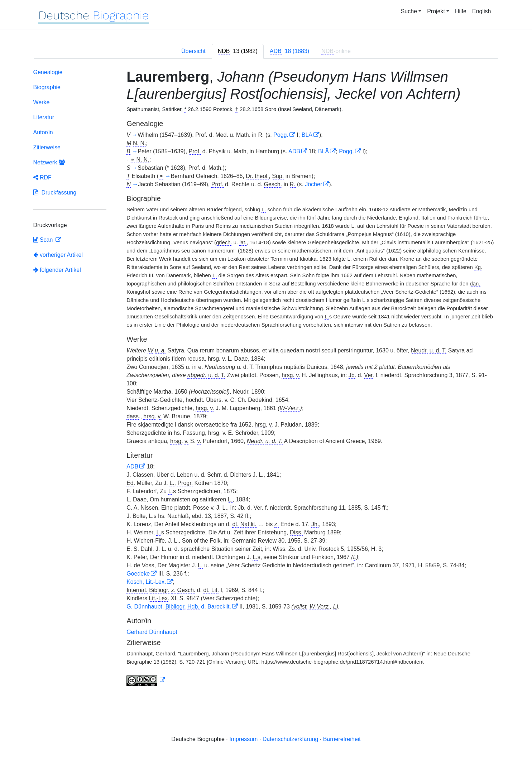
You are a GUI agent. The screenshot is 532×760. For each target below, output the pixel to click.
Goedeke (138, 574)
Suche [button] (409, 11)
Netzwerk (49, 162)
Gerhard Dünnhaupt (152, 632)
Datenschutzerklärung (291, 739)
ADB (294, 151)
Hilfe (461, 11)
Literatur (44, 117)
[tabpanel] (266, 379)
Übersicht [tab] (193, 51)
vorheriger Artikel (58, 255)
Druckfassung (55, 193)
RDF (42, 177)
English (481, 11)
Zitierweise (47, 147)
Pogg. (281, 135)
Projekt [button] (436, 11)
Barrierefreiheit (342, 739)
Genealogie (48, 72)
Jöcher (313, 184)
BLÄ (307, 135)
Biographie (47, 87)
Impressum (243, 739)
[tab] (238, 51)
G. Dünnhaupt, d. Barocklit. (179, 607)
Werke (42, 102)
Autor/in (43, 132)
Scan (44, 240)
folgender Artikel (57, 270)
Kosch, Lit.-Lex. (146, 582)
